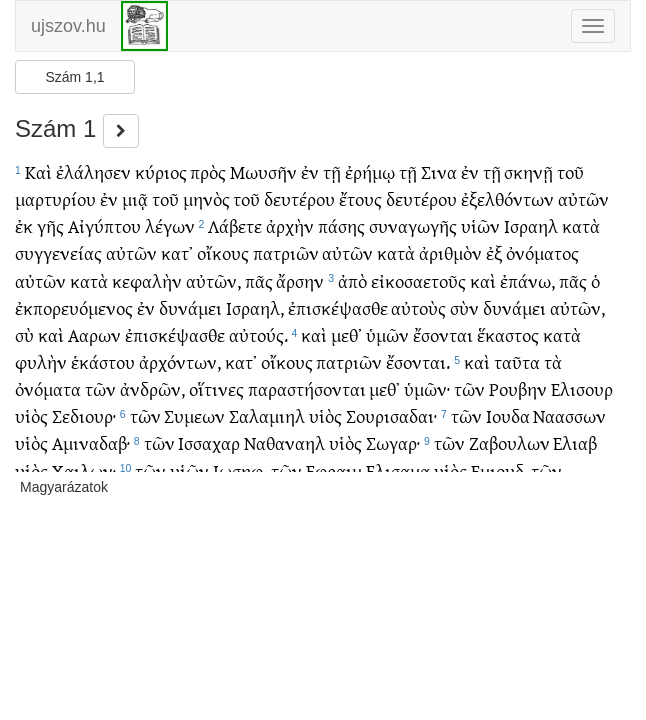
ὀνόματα (48, 388)
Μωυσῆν (263, 171)
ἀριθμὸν (450, 252)
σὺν (464, 307)
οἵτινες (216, 388)
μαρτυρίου (55, 198)
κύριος (161, 171)
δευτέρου (299, 198)
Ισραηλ (531, 225)
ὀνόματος (542, 252)
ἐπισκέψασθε (338, 307)
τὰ (553, 361)
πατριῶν (286, 252)
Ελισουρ (582, 388)
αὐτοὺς (418, 307)
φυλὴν (41, 361)
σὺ (24, 334)
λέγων (170, 225)
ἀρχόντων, (180, 361)
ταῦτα (517, 361)
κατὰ (581, 225)
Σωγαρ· (393, 442)
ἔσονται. (418, 361)
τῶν (100, 388)
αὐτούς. (258, 334)
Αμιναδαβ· (91, 442)
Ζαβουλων (509, 442)
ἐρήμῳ (370, 171)
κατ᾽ (177, 252)
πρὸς (208, 171)
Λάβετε (235, 225)
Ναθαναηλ (284, 442)
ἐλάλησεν (93, 171)
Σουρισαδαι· (391, 415)
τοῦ (570, 171)
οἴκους (223, 252)
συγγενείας (58, 252)
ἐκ (24, 225)
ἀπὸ (352, 280)
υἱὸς (31, 415)
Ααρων (94, 334)
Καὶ (38, 171)
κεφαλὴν (147, 280)
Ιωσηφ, (240, 470)
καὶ (483, 280)
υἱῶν (480, 225)
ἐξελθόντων (507, 198)
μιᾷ (135, 198)
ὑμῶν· (427, 388)
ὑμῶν (387, 334)
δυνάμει (190, 307)
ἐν (310, 171)
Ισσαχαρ (209, 442)
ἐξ (494, 252)
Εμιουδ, (499, 470)
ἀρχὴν (290, 225)
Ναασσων (569, 415)
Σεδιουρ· (84, 415)
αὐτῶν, (213, 280)
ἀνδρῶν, (152, 388)
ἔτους (360, 198)
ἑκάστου (103, 361)
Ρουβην (518, 388)
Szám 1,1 (74, 77)
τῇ (332, 171)
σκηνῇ (528, 171)
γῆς (50, 225)
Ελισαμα (398, 470)
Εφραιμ (334, 470)
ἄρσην (300, 280)
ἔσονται (443, 334)
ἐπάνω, (527, 280)
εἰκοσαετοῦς (418, 280)
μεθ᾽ (346, 334)
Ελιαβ (575, 442)
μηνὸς (206, 198)
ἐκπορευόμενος (74, 307)
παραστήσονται (307, 388)
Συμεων (194, 415)
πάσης (341, 225)
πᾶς (259, 280)
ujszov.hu (68, 26)
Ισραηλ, (255, 307)
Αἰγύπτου (104, 225)
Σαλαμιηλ (267, 415)
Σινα (439, 171)
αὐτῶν (583, 198)
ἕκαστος (508, 334)
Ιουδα (508, 415)
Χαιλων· (84, 470)
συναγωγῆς (413, 225)
